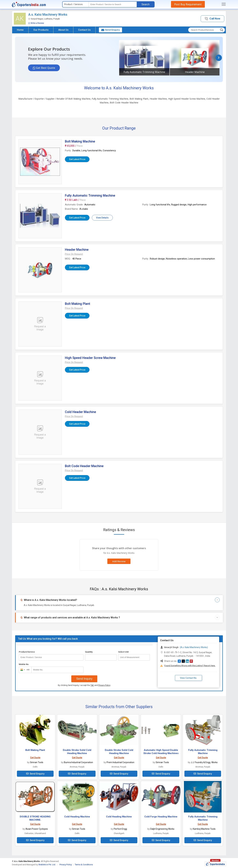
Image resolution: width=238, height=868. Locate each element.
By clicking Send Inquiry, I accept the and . (84, 685)
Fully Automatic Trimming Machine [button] (144, 72)
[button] (212, 19)
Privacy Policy (104, 685)
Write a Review (36, 23)
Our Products (41, 30)
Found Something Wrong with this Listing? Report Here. (190, 666)
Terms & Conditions (84, 865)
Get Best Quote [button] (45, 68)
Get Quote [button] (35, 758)
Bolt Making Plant (35, 750)
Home (20, 30)
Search (146, 4)
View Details (102, 218)
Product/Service (27, 652)
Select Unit (123, 652)
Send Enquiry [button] (110, 30)
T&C (92, 685)
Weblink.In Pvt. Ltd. (47, 865)
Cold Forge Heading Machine (161, 817)
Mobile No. (24, 664)
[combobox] (24, 670)
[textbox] (113, 4)
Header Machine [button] (195, 72)
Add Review (119, 561)
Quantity (89, 652)
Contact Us (84, 30)
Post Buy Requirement (188, 4)
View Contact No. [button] (188, 678)
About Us (63, 30)
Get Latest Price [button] (77, 159)
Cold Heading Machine (77, 817)
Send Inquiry (84, 679)
